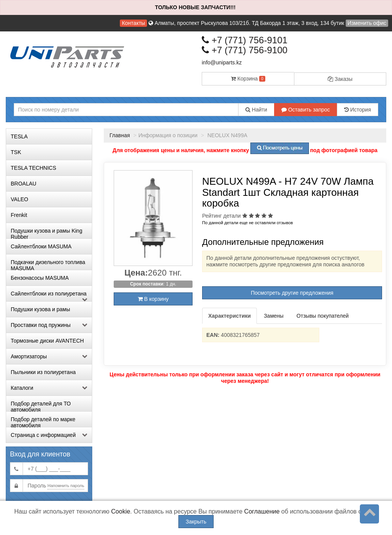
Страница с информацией (49, 435)
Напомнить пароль (66, 486)
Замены (274, 316)
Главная (120, 135)
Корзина (248, 79)
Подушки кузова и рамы (40, 309)
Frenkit (19, 215)
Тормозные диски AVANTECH (47, 341)
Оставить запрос (306, 110)
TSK (16, 152)
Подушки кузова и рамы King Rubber (47, 233)
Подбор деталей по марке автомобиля (43, 422)
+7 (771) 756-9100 (245, 50)
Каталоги (49, 388)
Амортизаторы (49, 356)
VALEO (20, 199)
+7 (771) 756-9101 (245, 40)
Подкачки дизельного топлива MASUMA (48, 264)
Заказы (340, 79)
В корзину (153, 299)
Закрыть (196, 522)
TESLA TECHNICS (33, 168)
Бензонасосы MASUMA (40, 278)
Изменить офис (367, 23)
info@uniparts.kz (222, 62)
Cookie (121, 511)
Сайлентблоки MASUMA (41, 246)
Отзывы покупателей (323, 316)
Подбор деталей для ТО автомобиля (41, 406)
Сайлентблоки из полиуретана (49, 296)
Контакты (133, 23)
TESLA (19, 136)
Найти (256, 110)
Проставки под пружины (49, 325)
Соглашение (262, 511)
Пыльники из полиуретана (43, 372)
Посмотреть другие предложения (292, 293)
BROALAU (24, 184)
